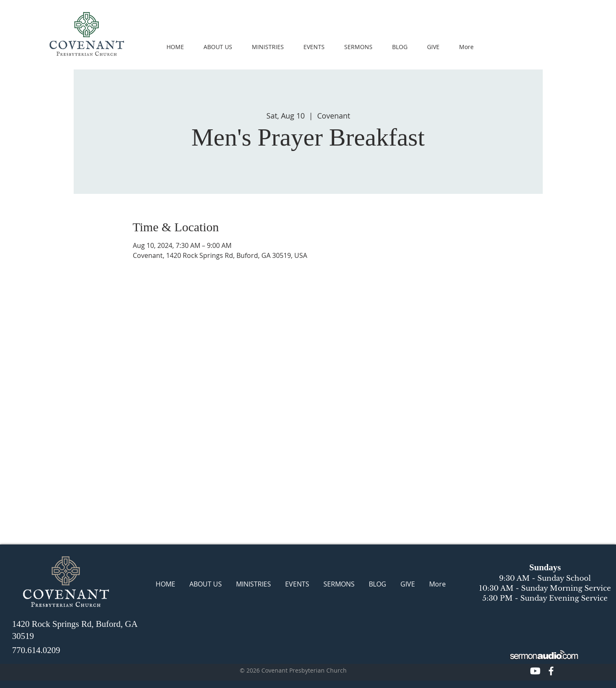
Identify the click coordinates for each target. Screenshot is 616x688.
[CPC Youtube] (535, 671)
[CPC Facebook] (551, 671)
